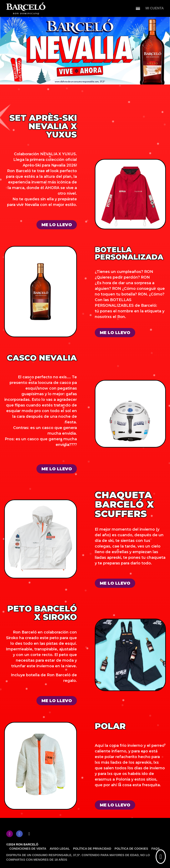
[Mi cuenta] (155, 8)
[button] (57, 225)
